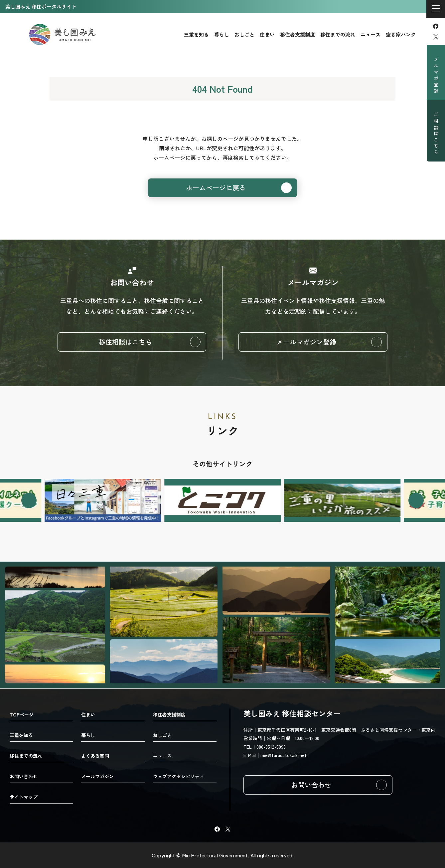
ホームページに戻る (216, 188)
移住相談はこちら (125, 342)
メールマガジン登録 (306, 342)
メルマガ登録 (436, 76)
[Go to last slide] (29, 500)
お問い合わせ (311, 785)
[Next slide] (416, 500)
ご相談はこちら (436, 134)
